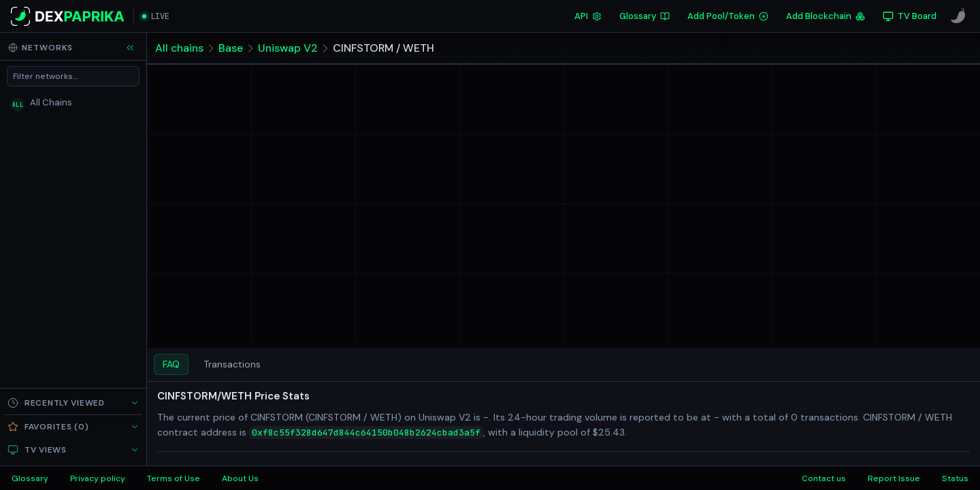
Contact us (824, 478)
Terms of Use (174, 478)
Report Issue (894, 478)
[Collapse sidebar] (130, 48)
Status (955, 478)
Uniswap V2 (288, 48)
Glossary (644, 16)
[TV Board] (910, 16)
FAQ (171, 364)
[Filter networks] (73, 76)
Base (231, 48)
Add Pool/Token (728, 16)
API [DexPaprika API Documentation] (588, 16)
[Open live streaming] (156, 16)
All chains (179, 48)
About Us (240, 478)
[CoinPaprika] (958, 16)
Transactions (232, 364)
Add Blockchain (826, 16)
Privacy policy (98, 478)
